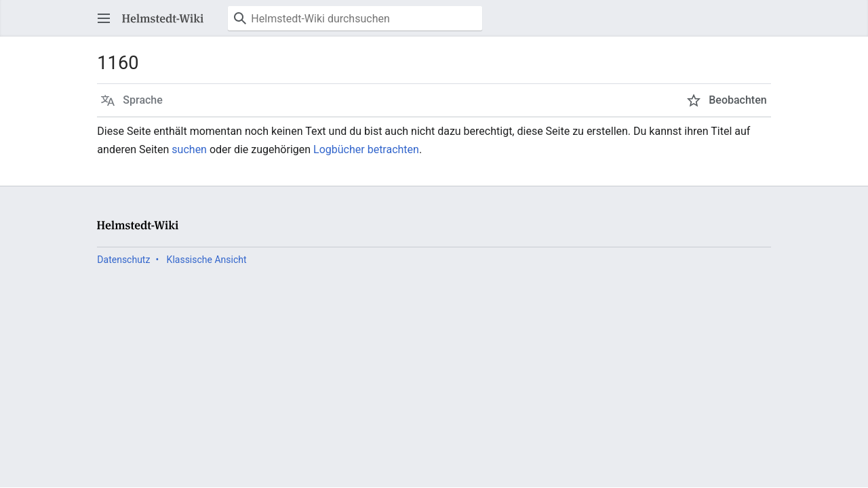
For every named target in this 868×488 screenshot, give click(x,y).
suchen (189, 149)
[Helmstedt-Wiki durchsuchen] (355, 18)
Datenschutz (123, 260)
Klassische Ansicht (207, 260)
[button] (104, 18)
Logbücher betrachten (366, 149)
